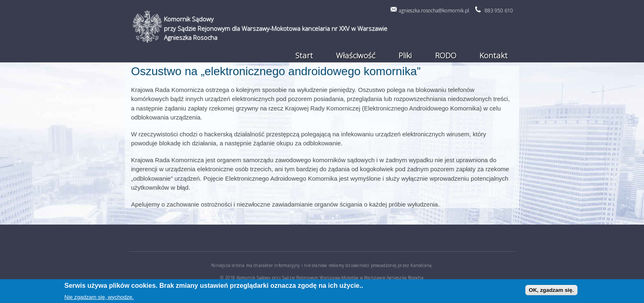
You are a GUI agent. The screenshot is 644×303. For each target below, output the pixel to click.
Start (304, 55)
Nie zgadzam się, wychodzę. (99, 298)
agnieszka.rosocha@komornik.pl (434, 10)
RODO (446, 55)
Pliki (405, 55)
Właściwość (356, 55)
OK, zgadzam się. (552, 291)
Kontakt (493, 55)
